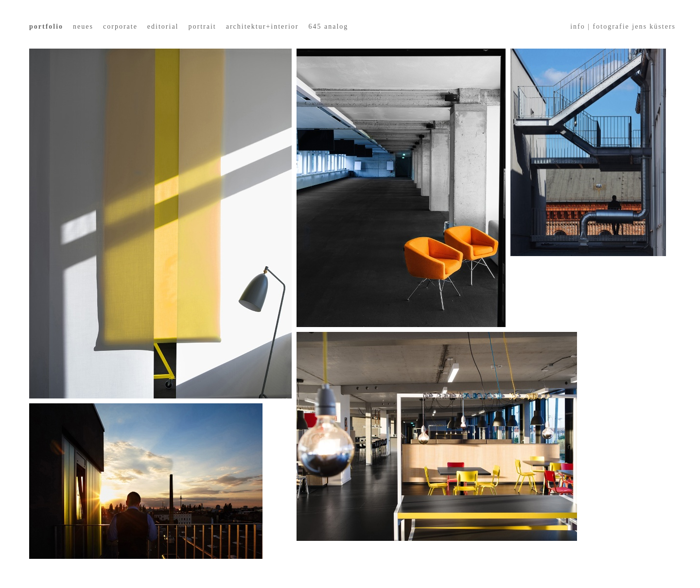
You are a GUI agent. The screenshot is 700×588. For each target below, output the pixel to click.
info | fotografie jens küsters (623, 26)
